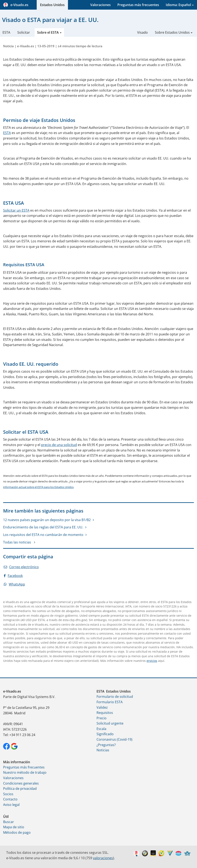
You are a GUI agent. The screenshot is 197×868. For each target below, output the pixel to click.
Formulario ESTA (110, 702)
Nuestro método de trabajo (25, 772)
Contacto (10, 799)
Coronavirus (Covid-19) (114, 739)
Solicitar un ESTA (16, 210)
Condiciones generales (21, 783)
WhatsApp (14, 584)
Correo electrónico (21, 567)
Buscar (9, 822)
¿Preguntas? (106, 745)
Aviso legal (11, 805)
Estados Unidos (52, 5)
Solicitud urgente (110, 723)
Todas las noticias (18, 542)
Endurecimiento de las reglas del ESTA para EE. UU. (43, 527)
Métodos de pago (17, 832)
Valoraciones (100, 5)
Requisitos (105, 713)
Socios (8, 794)
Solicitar (24, 32)
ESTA (6, 32)
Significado (105, 734)
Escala (101, 729)
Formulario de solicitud (115, 697)
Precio (102, 718)
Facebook (13, 576)
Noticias (103, 750)
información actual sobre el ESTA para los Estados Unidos (38, 487)
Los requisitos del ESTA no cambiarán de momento (43, 535)
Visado (142, 32)
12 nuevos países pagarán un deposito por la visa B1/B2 (47, 520)
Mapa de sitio (14, 827)
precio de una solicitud (59, 445)
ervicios (152, 661)
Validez (102, 707)
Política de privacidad (20, 789)
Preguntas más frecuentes (138, 5)
